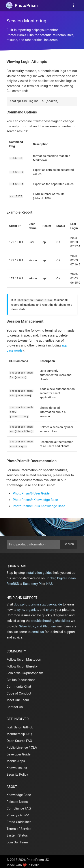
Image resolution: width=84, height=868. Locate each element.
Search (69, 542)
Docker (50, 576)
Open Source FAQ (19, 739)
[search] (42, 542)
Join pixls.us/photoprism (25, 671)
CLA (34, 745)
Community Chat (19, 685)
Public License (17, 745)
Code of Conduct (19, 691)
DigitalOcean (66, 576)
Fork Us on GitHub (20, 725)
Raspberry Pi (32, 582)
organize (32, 608)
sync (21, 608)
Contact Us (15, 705)
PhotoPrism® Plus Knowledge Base (39, 504)
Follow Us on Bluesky (22, 664)
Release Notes (17, 800)
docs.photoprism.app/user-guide (38, 602)
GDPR (25, 813)
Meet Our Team (18, 698)
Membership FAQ (19, 732)
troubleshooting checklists (51, 619)
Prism (26, 5)
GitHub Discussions (21, 678)
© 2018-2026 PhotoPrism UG (28, 858)
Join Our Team (17, 840)
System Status (17, 833)
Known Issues (17, 766)
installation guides (39, 571)
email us (38, 630)
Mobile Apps (16, 759)
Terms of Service (19, 827)
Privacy (12, 813)
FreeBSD (13, 582)
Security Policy (17, 773)
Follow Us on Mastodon (24, 658)
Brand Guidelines (19, 820)
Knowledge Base (19, 793)
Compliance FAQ (19, 806)
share (50, 608)
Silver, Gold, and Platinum (37, 624)
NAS (50, 582)
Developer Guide (19, 752)
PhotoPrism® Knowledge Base (35, 498)
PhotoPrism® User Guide (31, 491)
